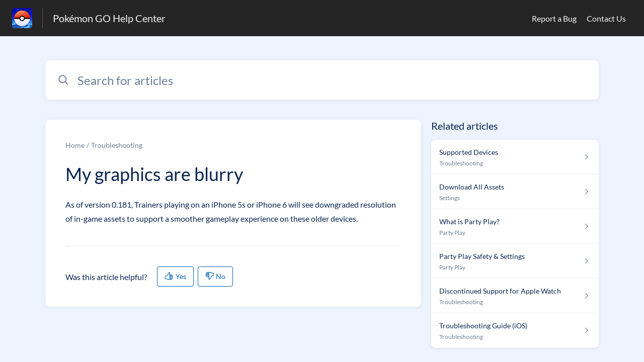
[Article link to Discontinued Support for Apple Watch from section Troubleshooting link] (515, 296)
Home (75, 145)
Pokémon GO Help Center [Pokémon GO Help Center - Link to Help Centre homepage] (109, 18)
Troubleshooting (117, 145)
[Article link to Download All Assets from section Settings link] (515, 192)
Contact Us (606, 18)
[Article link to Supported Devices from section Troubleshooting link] (515, 157)
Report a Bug (554, 18)
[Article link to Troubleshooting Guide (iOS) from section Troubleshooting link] (515, 331)
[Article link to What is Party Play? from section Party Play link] (515, 227)
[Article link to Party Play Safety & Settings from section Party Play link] (515, 261)
